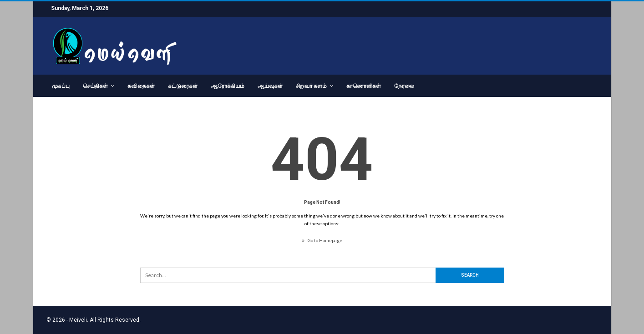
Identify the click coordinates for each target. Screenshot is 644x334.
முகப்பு (61, 86)
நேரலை (404, 86)
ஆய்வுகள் (270, 86)
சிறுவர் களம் (311, 86)
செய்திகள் (95, 86)
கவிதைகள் (141, 86)
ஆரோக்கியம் (228, 86)
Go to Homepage (322, 240)
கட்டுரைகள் (183, 86)
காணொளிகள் (364, 86)
